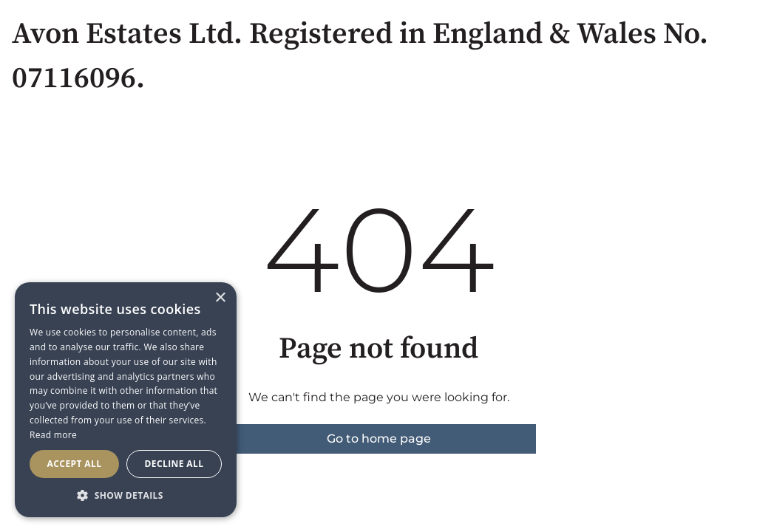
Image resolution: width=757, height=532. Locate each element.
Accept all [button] (75, 464)
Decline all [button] (174, 464)
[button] (126, 495)
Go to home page (379, 439)
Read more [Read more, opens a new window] (53, 435)
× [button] (220, 298)
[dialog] (126, 400)
